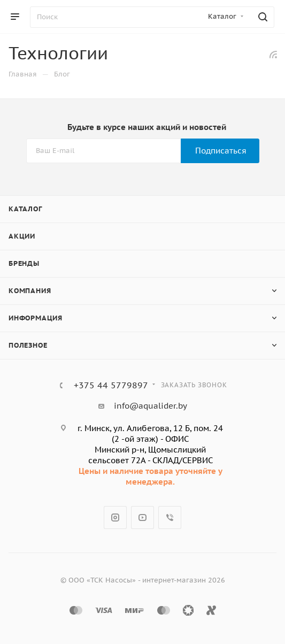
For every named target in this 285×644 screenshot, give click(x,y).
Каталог (25, 209)
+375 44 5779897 (111, 385)
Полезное (28, 345)
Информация (36, 318)
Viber (170, 517)
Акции (22, 236)
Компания (30, 291)
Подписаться (221, 151)
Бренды (24, 263)
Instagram (115, 517)
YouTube (142, 517)
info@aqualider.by (151, 406)
